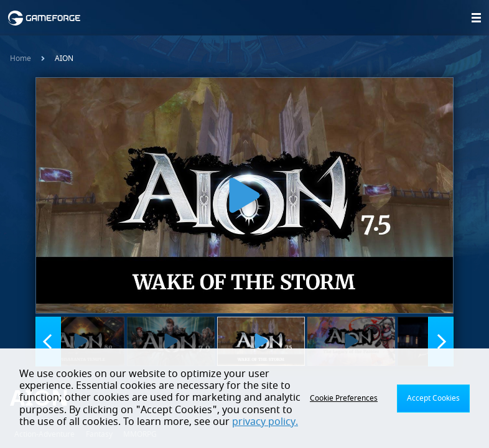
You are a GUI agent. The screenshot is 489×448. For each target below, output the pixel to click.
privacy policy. (265, 422)
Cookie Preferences (344, 398)
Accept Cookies (433, 398)
